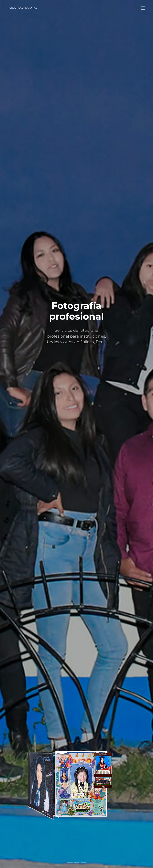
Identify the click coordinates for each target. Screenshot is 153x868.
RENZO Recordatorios (23, 8)
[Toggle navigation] (142, 8)
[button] (11, 434)
